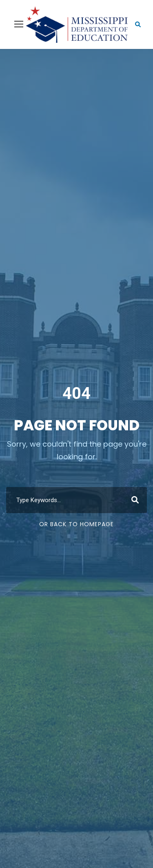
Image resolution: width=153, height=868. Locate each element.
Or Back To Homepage (76, 524)
